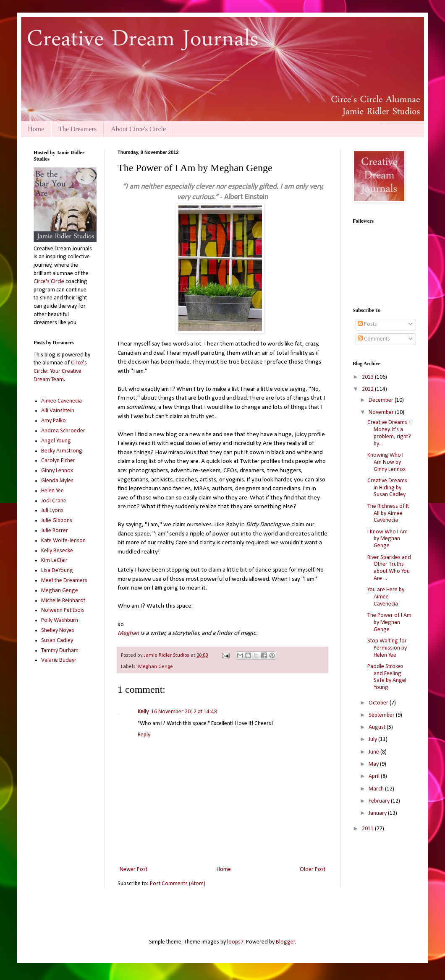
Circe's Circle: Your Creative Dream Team (60, 371)
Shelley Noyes (58, 630)
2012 (368, 389)
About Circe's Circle (138, 129)
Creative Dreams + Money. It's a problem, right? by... (389, 433)
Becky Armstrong (62, 451)
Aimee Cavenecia (62, 401)
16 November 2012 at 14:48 (184, 712)
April (375, 776)
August (378, 727)
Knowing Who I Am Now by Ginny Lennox (386, 462)
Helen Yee (52, 491)
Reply (144, 735)
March (377, 789)
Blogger (285, 942)
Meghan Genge (156, 667)
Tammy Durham (60, 651)
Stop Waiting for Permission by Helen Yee (387, 648)
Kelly (143, 712)
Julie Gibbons (57, 521)
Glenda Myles (57, 481)
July (373, 740)
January (378, 813)
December (382, 400)
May (374, 764)
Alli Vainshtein (58, 411)
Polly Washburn (60, 620)
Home (36, 129)
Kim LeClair (54, 560)
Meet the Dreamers (64, 581)
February (380, 801)
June (374, 752)
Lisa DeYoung (57, 571)
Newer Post (133, 870)
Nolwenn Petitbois (63, 610)
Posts (367, 324)
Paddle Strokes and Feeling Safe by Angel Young (387, 677)
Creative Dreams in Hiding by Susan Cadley (387, 488)
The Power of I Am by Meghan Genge (389, 623)
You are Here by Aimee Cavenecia (386, 597)
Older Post (313, 870)
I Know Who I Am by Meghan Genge (387, 539)
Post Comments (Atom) (178, 884)
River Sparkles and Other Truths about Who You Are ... (389, 568)
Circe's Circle (49, 282)
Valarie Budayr (59, 660)
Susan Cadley (57, 641)
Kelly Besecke (57, 551)
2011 (368, 829)
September (382, 715)
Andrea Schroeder (63, 431)
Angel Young (56, 441)
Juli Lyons (52, 511)
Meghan (128, 633)
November (382, 412)
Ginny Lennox (57, 471)
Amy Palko (54, 421)
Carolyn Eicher (58, 461)
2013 (368, 377)
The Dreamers (77, 129)
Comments (374, 339)
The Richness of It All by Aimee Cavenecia (388, 513)
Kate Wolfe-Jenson (63, 541)
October (379, 703)
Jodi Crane (54, 501)
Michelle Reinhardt (63, 601)
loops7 (235, 942)
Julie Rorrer (55, 531)
